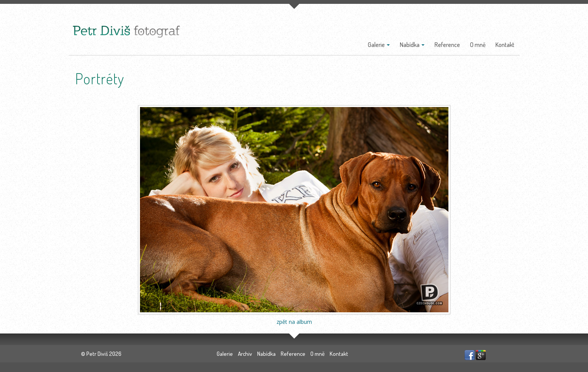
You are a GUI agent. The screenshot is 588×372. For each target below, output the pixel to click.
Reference (447, 45)
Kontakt (505, 45)
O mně (478, 45)
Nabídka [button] (412, 45)
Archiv (245, 354)
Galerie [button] (379, 45)
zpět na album (294, 322)
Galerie (225, 354)
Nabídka (266, 354)
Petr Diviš (97, 354)
